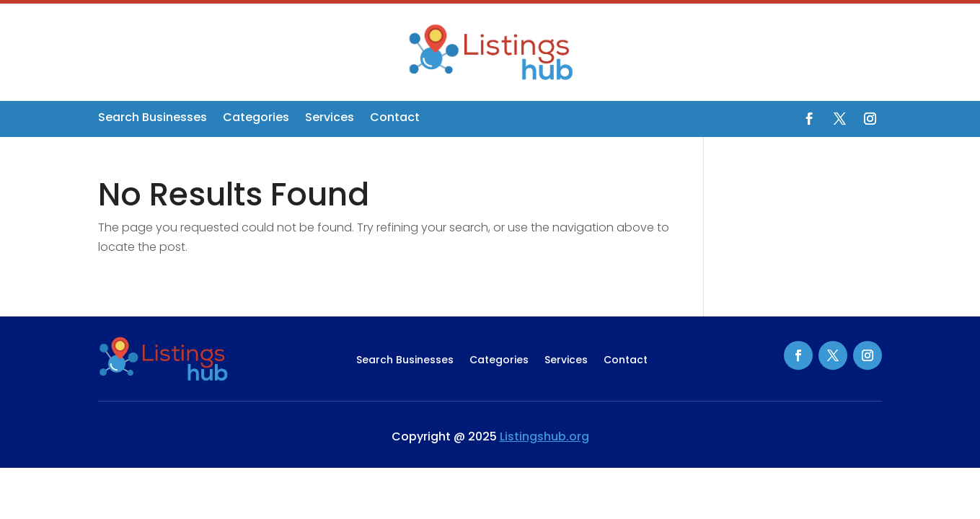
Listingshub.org (544, 436)
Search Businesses (153, 119)
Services (330, 119)
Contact (395, 119)
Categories (256, 119)
